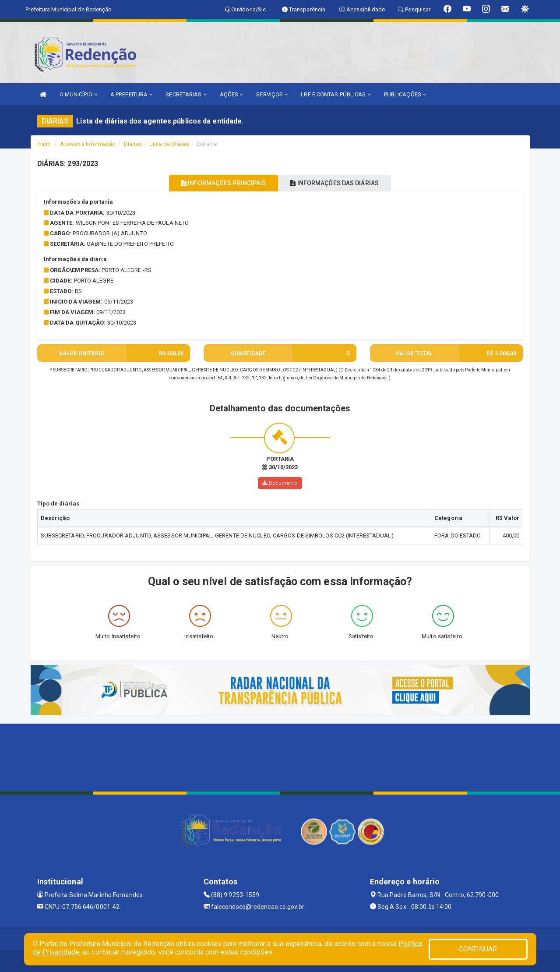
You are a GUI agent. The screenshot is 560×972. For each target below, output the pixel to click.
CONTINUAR (478, 949)
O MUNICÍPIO (78, 94)
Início (44, 144)
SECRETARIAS (186, 94)
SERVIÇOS (272, 94)
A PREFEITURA (131, 94)
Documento (280, 483)
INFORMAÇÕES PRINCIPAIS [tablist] (217, 183)
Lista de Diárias (169, 144)
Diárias (133, 144)
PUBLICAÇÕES (405, 94)
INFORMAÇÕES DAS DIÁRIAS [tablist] (341, 183)
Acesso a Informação (88, 144)
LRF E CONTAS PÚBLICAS (336, 94)
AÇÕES (232, 94)
